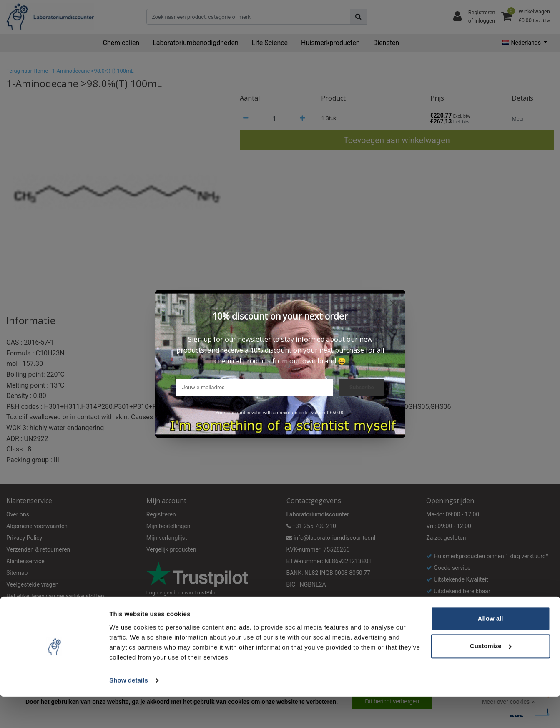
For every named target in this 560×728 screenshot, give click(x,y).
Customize (491, 677)
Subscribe (362, 387)
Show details (129, 712)
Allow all (491, 650)
